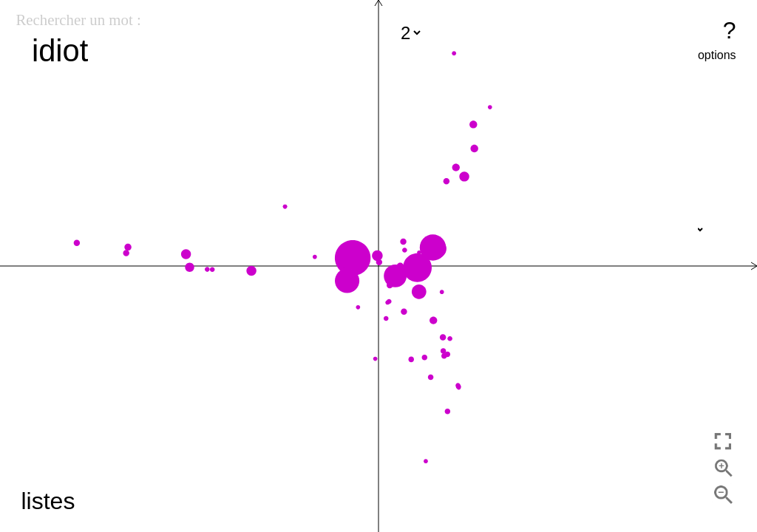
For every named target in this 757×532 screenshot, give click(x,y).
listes (48, 501)
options (717, 55)
